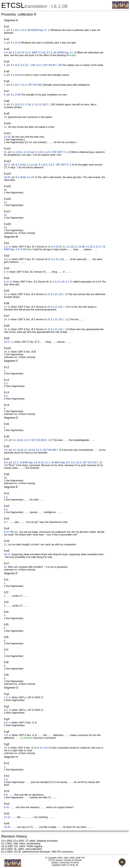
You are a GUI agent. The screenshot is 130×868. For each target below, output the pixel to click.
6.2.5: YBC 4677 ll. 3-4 (61, 165)
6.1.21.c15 (57, 259)
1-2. (6, 247)
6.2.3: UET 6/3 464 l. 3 (48, 450)
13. (6, 307)
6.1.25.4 (90, 247)
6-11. (7, 282)
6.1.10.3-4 (18, 53)
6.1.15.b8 (80, 247)
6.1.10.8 (15, 95)
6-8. (6, 795)
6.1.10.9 (15, 105)
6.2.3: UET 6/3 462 (31, 85)
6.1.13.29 (18, 450)
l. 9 (65, 294)
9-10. (7, 807)
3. (5, 606)
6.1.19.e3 (29, 450)
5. (5, 65)
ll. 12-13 (37, 105)
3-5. (6, 509)
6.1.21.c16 (59, 282)
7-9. (6, 735)
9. (5, 105)
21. (6, 202)
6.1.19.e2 (18, 440)
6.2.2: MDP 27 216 (35, 53)
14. (6, 319)
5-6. (6, 723)
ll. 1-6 (69, 282)
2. (5, 43)
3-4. (6, 53)
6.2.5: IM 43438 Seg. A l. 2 (61, 53)
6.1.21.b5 (32, 165)
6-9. (6, 462)
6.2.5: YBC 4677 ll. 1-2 (57, 152)
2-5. (6, 779)
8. (5, 95)
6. (5, 75)
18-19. (7, 177)
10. (6, 117)
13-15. (7, 827)
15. (6, 152)
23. (6, 228)
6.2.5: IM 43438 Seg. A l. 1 (35, 30)
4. (5, 616)
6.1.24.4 (31, 177)
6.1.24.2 (40, 152)
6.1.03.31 (57, 247)
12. (6, 294)
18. (6, 352)
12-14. (7, 137)
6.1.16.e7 (45, 748)
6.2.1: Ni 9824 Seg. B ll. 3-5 (59, 462)
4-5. (6, 396)
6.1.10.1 (15, 30)
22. (6, 215)
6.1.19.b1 (17, 152)
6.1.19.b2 (21, 165)
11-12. (7, 817)
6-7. (6, 522)
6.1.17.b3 (26, 105)
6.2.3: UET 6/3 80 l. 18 (49, 65)
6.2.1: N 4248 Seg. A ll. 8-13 (28, 462)
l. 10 (66, 307)
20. (6, 190)
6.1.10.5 (15, 65)
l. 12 (66, 329)
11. (6, 127)
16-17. (7, 165)
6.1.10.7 (15, 85)
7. (5, 85)
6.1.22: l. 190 (28, 65)
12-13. (7, 554)
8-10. (7, 532)
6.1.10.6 (15, 75)
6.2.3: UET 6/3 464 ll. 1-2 (38, 440)
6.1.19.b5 (21, 177)
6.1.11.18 (68, 247)
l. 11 (66, 319)
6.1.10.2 (15, 43)
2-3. (6, 383)
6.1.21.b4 (29, 152)
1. (5, 30)
